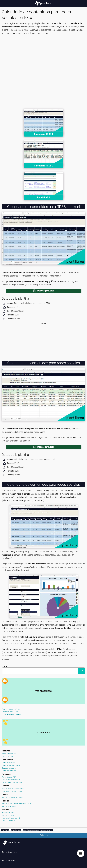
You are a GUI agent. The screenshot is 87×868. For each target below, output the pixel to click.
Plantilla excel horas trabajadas (13, 789)
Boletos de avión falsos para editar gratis (16, 804)
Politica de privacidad (10, 852)
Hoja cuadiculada (8, 813)
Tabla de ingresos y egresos (12, 714)
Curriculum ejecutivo (9, 771)
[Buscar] (81, 671)
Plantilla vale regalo (9, 806)
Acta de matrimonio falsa (11, 709)
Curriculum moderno (9, 768)
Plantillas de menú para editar (12, 798)
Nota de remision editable (11, 780)
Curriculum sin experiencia (11, 765)
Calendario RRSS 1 (44, 134)
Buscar (5, 666)
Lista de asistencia (8, 821)
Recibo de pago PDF (9, 777)
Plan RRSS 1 (44, 197)
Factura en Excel (8, 756)
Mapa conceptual (8, 815)
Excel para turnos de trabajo (12, 791)
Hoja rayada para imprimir (11, 818)
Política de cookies (9, 860)
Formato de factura (9, 754)
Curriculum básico (8, 763)
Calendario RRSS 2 (44, 166)
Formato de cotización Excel (12, 782)
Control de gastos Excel (10, 712)
